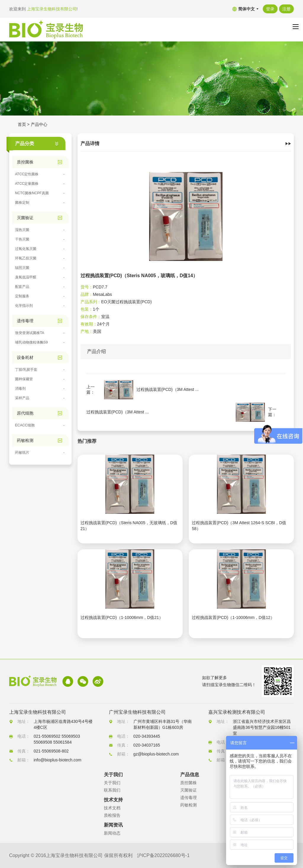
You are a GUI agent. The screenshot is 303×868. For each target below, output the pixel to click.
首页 (22, 124)
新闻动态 (112, 833)
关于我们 (112, 783)
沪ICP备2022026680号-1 (163, 855)
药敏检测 (188, 805)
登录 (270, 9)
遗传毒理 (188, 798)
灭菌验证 (188, 790)
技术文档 (112, 808)
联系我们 (112, 790)
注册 (286, 9)
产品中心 (39, 124)
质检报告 (112, 815)
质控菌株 (188, 783)
